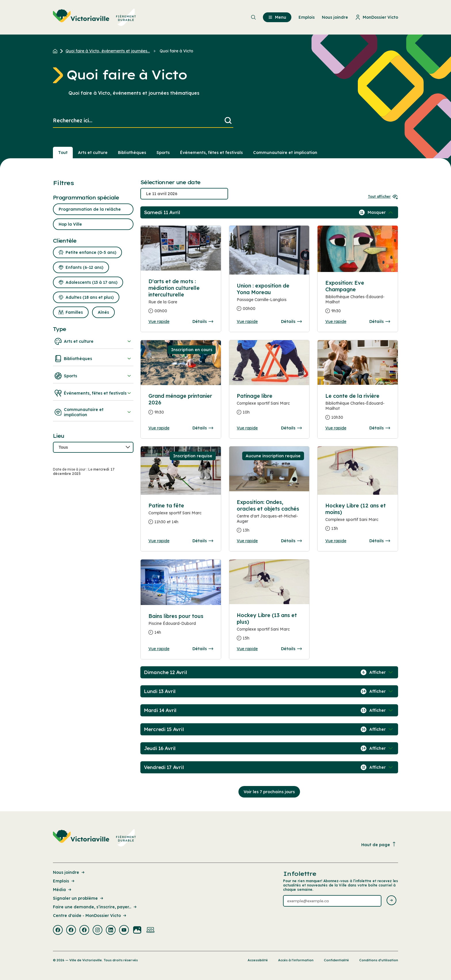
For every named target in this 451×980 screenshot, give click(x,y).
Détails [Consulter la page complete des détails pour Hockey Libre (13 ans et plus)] (291, 649)
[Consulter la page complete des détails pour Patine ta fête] (181, 516)
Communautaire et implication (93, 412)
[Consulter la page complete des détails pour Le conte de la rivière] (358, 409)
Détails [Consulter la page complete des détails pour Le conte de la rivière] (380, 428)
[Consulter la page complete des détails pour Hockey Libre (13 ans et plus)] (269, 629)
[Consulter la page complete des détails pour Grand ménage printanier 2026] (181, 406)
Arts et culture (93, 341)
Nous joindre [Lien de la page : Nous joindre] (69, 872)
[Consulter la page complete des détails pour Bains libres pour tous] (181, 627)
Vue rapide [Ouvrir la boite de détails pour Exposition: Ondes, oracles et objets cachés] (247, 541)
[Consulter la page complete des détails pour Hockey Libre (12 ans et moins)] (358, 519)
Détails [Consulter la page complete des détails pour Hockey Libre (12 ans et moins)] (380, 541)
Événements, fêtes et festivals (93, 393)
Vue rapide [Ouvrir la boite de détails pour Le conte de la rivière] (336, 428)
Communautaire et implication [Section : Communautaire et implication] (285, 153)
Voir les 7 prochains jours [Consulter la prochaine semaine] (269, 792)
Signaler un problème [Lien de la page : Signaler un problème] (79, 898)
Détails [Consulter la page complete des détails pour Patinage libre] (291, 428)
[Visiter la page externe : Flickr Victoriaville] (137, 930)
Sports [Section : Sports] (163, 153)
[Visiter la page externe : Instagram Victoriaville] (98, 930)
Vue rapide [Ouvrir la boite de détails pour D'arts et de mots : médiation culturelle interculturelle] (159, 321)
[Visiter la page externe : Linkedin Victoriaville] (111, 930)
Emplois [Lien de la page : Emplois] (64, 881)
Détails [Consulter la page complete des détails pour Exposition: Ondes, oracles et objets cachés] (291, 541)
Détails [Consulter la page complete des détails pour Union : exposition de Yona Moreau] (291, 321)
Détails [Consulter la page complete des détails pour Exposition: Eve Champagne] (380, 321)
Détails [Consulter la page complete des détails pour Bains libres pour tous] (203, 649)
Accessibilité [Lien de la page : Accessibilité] (258, 960)
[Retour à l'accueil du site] (57, 51)
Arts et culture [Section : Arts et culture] (93, 153)
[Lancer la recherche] (228, 121)
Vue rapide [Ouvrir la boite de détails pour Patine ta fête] (159, 541)
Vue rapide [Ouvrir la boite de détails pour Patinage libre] (247, 428)
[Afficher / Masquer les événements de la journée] (381, 212)
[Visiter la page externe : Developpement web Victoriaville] (150, 930)
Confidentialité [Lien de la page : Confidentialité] (336, 960)
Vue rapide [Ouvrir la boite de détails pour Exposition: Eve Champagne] (336, 321)
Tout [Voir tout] (63, 153)
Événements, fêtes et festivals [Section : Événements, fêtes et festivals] (211, 153)
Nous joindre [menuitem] (335, 17)
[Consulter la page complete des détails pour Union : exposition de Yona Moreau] (269, 299)
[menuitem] (94, 17)
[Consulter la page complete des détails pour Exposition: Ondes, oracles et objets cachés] (269, 518)
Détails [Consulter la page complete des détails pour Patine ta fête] (203, 541)
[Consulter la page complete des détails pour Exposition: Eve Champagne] (358, 299)
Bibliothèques (93, 359)
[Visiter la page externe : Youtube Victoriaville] (124, 930)
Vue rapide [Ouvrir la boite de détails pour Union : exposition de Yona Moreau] (247, 321)
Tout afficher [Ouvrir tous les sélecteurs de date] (383, 196)
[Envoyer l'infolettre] (391, 901)
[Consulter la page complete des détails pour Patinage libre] (269, 406)
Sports (93, 376)
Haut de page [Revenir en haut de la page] (379, 845)
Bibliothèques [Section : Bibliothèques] (132, 153)
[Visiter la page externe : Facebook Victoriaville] (58, 930)
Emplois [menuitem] (307, 17)
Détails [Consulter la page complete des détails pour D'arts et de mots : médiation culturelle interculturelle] (203, 321)
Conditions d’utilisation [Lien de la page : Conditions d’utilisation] (379, 960)
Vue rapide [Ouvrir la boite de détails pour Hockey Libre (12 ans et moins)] (336, 541)
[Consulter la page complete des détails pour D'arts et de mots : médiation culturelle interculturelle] (181, 298)
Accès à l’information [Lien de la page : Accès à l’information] (296, 960)
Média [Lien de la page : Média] (63, 890)
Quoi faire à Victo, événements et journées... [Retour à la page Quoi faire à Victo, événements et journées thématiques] (108, 51)
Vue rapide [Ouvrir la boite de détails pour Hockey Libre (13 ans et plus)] (247, 649)
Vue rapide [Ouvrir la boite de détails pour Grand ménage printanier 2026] (159, 428)
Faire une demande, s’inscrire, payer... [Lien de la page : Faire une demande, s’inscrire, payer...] (95, 907)
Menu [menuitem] (277, 17)
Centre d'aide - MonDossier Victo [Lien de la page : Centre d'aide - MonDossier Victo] (90, 916)
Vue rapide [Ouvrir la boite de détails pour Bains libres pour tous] (159, 649)
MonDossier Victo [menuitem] (377, 17)
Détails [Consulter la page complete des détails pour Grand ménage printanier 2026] (203, 428)
